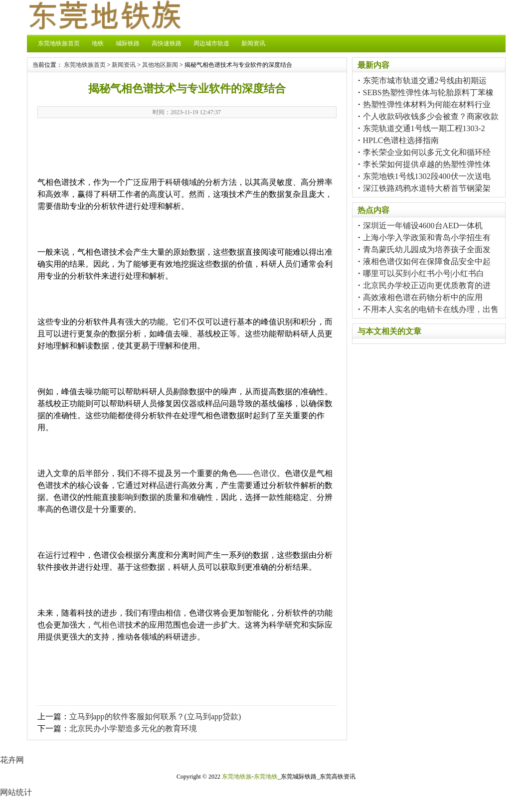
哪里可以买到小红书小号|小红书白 (424, 273)
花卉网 (12, 760)
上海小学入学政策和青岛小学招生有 (427, 238)
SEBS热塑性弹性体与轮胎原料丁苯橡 (428, 92)
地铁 (98, 43)
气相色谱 (109, 625)
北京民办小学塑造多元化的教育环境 (133, 728)
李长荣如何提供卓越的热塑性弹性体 (427, 164)
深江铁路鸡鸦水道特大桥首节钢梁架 (427, 188)
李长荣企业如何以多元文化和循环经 (427, 152)
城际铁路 (128, 43)
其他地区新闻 (160, 65)
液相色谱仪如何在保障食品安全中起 (427, 261)
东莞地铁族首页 (59, 43)
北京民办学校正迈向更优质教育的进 (427, 285)
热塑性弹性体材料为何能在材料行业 (427, 104)
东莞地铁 (266, 777)
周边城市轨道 (211, 43)
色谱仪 (265, 473)
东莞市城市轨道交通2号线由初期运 (425, 80)
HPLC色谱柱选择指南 (401, 140)
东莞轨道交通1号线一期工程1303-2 (424, 128)
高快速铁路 (167, 43)
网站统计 (16, 792)
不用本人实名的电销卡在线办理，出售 (431, 309)
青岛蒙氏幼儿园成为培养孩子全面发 (427, 249)
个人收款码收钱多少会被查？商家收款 (431, 116)
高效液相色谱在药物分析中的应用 (423, 297)
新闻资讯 (253, 43)
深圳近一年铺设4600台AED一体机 (423, 226)
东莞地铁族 (237, 777)
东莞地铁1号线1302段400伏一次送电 (427, 176)
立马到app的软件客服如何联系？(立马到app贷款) (155, 717)
